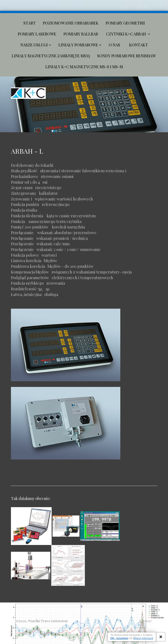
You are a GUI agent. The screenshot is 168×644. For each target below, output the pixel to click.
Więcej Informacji (143, 638)
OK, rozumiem (119, 638)
